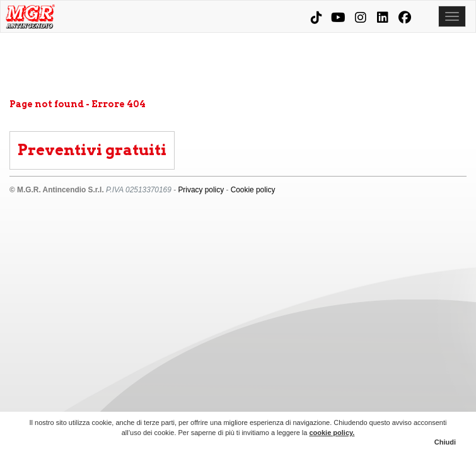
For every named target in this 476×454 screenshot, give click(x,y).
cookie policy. (332, 433)
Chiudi (445, 442)
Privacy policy (201, 190)
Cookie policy (253, 190)
